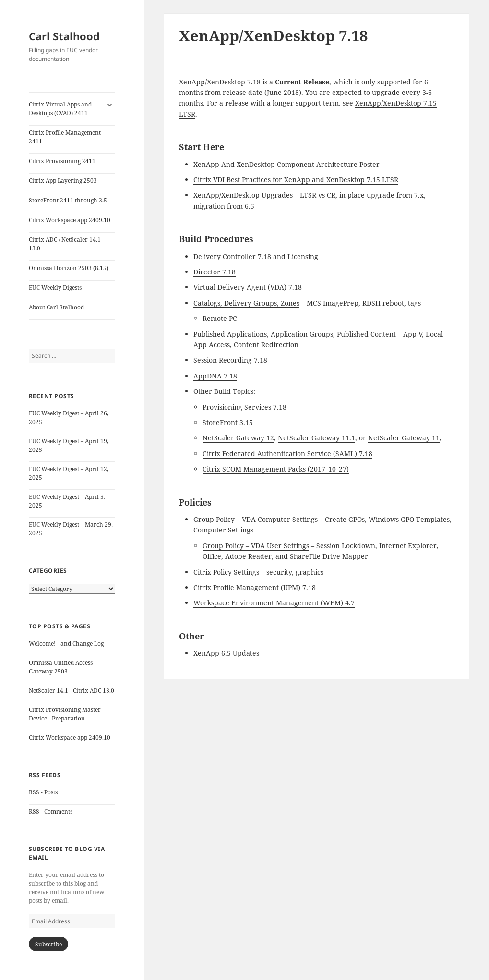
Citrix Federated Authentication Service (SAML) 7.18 (287, 454)
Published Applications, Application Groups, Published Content (295, 334)
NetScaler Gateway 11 (404, 438)
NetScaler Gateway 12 (238, 438)
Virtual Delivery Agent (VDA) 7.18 (248, 287)
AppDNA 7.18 (215, 376)
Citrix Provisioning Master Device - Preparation (65, 714)
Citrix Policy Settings (226, 572)
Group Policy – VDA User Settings (256, 546)
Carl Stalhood (64, 36)
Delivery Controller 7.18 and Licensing (256, 256)
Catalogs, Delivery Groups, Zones (246, 303)
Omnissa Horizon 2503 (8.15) (69, 268)
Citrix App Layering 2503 (63, 181)
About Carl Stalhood (56, 307)
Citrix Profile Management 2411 (65, 137)
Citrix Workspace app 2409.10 (70, 220)
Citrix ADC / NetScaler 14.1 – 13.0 (67, 244)
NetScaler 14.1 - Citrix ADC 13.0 (72, 691)
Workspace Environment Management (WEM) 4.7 (274, 603)
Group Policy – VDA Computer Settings (256, 519)
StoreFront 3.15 (228, 422)
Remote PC (220, 318)
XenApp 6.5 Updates (226, 653)
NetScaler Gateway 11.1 (316, 438)
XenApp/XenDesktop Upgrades (243, 195)
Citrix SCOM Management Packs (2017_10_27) (276, 469)
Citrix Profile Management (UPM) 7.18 (255, 587)
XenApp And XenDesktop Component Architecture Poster (286, 164)
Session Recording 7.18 (230, 360)
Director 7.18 (215, 272)
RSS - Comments (51, 811)
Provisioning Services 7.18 (244, 407)
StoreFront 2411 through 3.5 (68, 200)
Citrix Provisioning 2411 (62, 161)
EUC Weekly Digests (55, 288)
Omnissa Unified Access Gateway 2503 (61, 667)
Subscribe (48, 944)
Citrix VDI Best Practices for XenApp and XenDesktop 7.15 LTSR (296, 180)
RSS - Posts (43, 792)
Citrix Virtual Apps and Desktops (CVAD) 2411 (60, 109)
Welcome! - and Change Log (66, 643)
